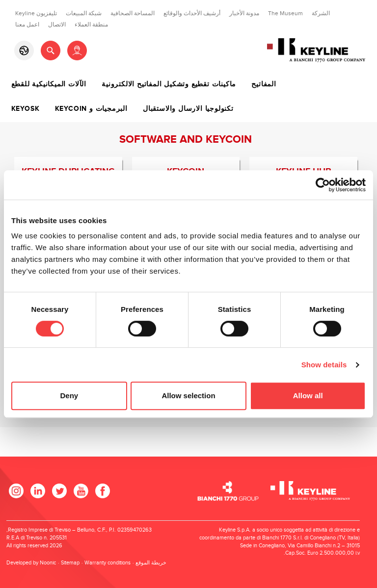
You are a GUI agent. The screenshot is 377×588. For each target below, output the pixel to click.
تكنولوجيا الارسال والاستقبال (188, 109)
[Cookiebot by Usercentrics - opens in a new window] (323, 185)
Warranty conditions (108, 563)
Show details (324, 365)
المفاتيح (264, 84)
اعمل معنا (27, 25)
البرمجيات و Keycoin (91, 109)
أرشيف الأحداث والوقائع (192, 13)
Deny (69, 396)
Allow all (308, 396)
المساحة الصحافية (133, 13)
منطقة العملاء (91, 25)
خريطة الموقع (151, 563)
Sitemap (70, 563)
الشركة (321, 13)
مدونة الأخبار (244, 13)
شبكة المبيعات (84, 13)
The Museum (285, 13)
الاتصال (57, 25)
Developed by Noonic (31, 563)
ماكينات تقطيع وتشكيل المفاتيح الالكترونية (169, 84)
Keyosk (26, 109)
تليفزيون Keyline (36, 13)
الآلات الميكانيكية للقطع (49, 84)
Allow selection (188, 396)
